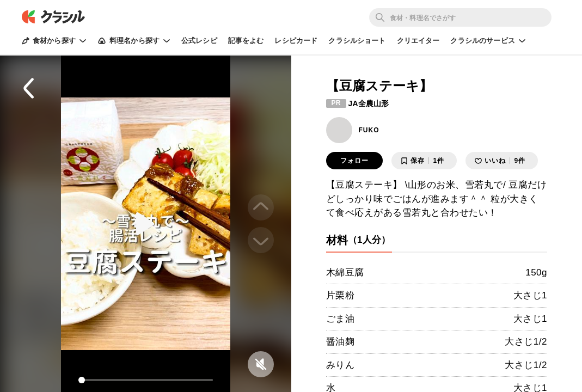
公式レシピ (199, 41)
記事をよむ (246, 41)
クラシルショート (357, 41)
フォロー (354, 161)
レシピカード (296, 41)
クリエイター (418, 41)
